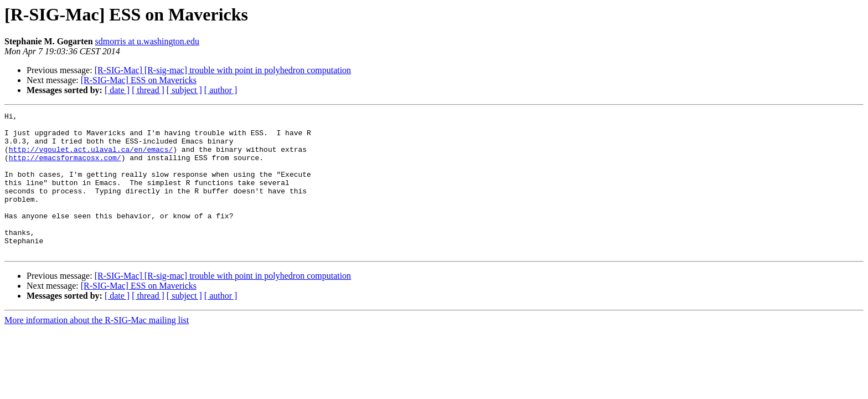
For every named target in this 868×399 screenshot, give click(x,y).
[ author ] (221, 90)
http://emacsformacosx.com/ (65, 167)
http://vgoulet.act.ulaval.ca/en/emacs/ (91, 157)
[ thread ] (148, 90)
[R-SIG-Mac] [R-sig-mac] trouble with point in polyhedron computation (223, 70)
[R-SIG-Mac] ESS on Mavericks (139, 80)
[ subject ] (184, 90)
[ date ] (117, 90)
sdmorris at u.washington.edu (147, 41)
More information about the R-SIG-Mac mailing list (97, 348)
